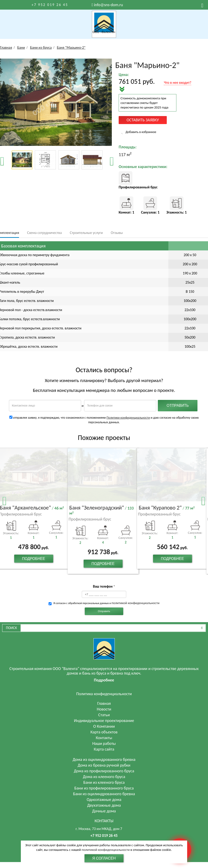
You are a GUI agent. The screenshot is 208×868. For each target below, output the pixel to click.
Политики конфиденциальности (128, 418)
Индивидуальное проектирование (104, 721)
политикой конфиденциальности (135, 603)
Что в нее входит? (178, 83)
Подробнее (34, 559)
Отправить (104, 611)
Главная (104, 703)
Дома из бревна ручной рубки (104, 765)
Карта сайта (104, 749)
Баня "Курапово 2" (167, 508)
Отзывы (117, 233)
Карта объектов (104, 732)
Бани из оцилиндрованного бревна (104, 794)
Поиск (11, 628)
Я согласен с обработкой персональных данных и (106, 603)
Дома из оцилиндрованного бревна (104, 759)
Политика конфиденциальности (104, 694)
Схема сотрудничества (44, 233)
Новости (104, 709)
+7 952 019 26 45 (50, 5)
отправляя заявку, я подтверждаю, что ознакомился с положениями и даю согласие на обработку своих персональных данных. (104, 420)
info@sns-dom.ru (108, 5)
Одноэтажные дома (104, 800)
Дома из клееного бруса (104, 777)
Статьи (104, 715)
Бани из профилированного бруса (104, 788)
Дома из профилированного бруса (104, 771)
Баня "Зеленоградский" (102, 510)
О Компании (104, 726)
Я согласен (104, 858)
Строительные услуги (86, 233)
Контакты (104, 738)
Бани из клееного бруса (104, 782)
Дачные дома (104, 811)
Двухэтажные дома (104, 805)
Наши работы (104, 743)
